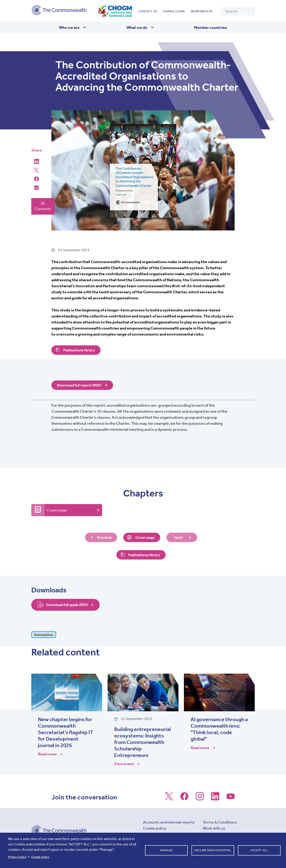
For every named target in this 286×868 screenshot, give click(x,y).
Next (179, 538)
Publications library (80, 350)
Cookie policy (155, 828)
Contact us (148, 11)
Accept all (259, 850)
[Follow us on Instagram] (200, 799)
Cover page (57, 510)
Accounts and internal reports (169, 822)
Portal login (174, 11)
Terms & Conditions (220, 822)
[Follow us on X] (169, 799)
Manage (166, 850)
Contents (43, 206)
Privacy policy (17, 857)
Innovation (44, 635)
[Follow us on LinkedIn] (215, 799)
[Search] (238, 11)
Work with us (202, 11)
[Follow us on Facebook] (184, 799)
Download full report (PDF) (80, 385)
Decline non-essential (213, 850)
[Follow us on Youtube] (231, 799)
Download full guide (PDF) (68, 605)
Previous (104, 538)
